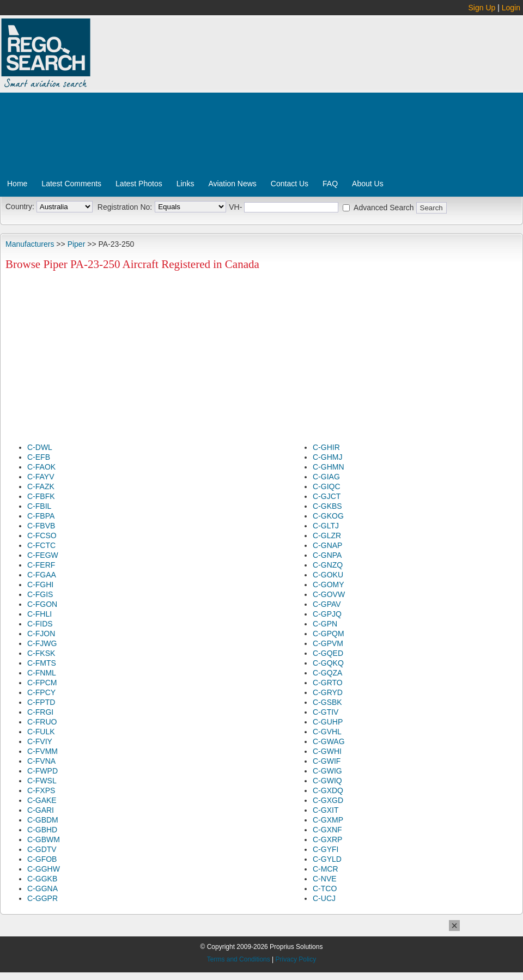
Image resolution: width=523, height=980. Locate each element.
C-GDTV (42, 849)
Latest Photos (139, 184)
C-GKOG (328, 516)
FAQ (330, 184)
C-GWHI (327, 751)
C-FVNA (41, 761)
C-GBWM (44, 839)
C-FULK (41, 732)
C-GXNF (327, 830)
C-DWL (40, 447)
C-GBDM (43, 820)
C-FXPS (41, 790)
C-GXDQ (328, 790)
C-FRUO (42, 722)
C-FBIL (39, 506)
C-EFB (39, 457)
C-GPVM (328, 643)
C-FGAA (42, 575)
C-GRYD (328, 692)
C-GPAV (327, 604)
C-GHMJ (327, 457)
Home (17, 184)
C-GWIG (327, 771)
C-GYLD (327, 859)
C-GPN (325, 624)
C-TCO (325, 888)
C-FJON (41, 634)
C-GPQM (329, 634)
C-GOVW (329, 594)
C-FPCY (41, 692)
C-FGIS (40, 594)
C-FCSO (42, 535)
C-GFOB (42, 859)
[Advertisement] (236, 100)
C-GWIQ (327, 781)
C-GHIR (326, 447)
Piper (77, 244)
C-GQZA (327, 673)
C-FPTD (41, 702)
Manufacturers (30, 244)
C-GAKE (42, 800)
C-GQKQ (328, 663)
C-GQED (328, 653)
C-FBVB (41, 526)
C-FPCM (42, 683)
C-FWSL (42, 781)
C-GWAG (329, 741)
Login (511, 8)
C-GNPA (327, 555)
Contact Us (290, 184)
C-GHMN (329, 467)
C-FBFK (41, 496)
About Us (368, 184)
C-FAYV (41, 477)
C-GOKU (328, 575)
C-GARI (41, 810)
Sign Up (482, 8)
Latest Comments (71, 184)
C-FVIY (40, 741)
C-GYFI (326, 849)
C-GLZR (327, 535)
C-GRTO (328, 683)
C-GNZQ (328, 565)
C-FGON (42, 604)
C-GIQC (327, 486)
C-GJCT (327, 496)
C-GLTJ (326, 526)
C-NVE (325, 879)
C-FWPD (42, 771)
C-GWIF (327, 761)
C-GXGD (328, 800)
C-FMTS (42, 663)
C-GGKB (42, 879)
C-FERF (41, 565)
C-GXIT (326, 810)
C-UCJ (324, 898)
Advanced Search (384, 208)
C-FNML (42, 673)
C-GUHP (328, 722)
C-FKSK (41, 653)
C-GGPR (42, 898)
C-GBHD (42, 830)
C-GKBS (327, 506)
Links (186, 184)
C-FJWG (42, 643)
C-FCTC (41, 545)
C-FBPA (41, 516)
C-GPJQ (327, 614)
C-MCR (326, 869)
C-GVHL (327, 732)
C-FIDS (40, 624)
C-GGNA (42, 888)
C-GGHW (44, 869)
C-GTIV (326, 712)
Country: (20, 206)
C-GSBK (327, 702)
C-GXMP (328, 820)
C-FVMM (42, 751)
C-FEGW (43, 555)
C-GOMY (329, 585)
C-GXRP (327, 839)
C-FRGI (40, 712)
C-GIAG (326, 477)
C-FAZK (41, 486)
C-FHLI (39, 614)
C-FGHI (40, 585)
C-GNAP (327, 545)
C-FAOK (41, 467)
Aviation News (232, 184)
